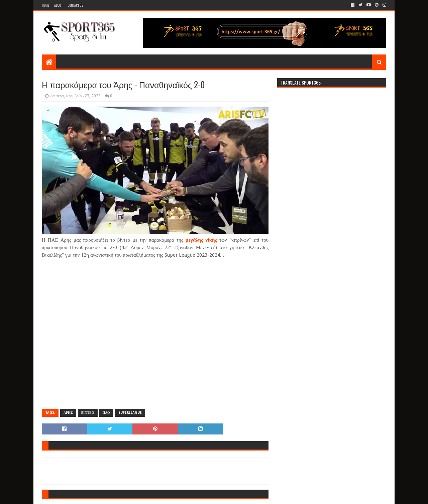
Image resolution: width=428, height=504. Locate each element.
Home (45, 5)
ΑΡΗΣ (68, 413)
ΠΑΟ (106, 413)
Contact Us (75, 5)
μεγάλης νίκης (201, 240)
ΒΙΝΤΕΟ (88, 413)
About (58, 5)
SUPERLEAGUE (130, 413)
